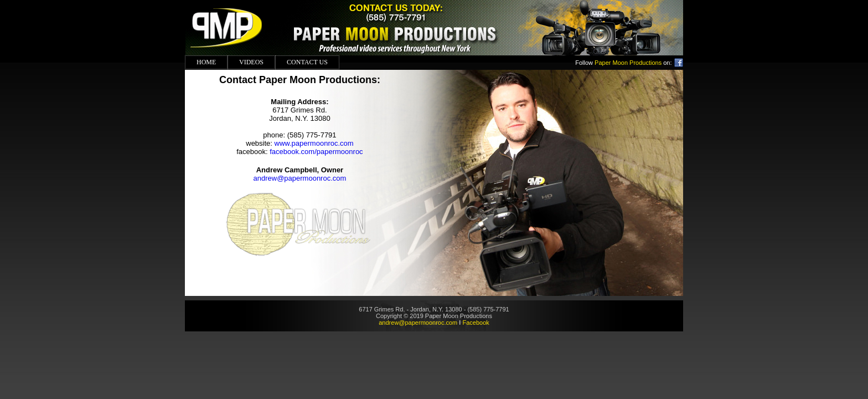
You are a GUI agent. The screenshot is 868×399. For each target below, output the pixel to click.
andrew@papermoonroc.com (300, 178)
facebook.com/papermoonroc (316, 152)
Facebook (476, 323)
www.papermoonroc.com (314, 143)
